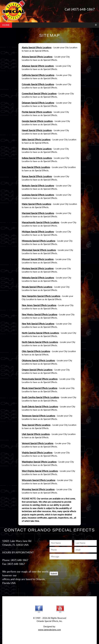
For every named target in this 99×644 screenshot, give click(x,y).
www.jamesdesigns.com (49, 630)
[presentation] (66, 565)
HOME (6, 25)
